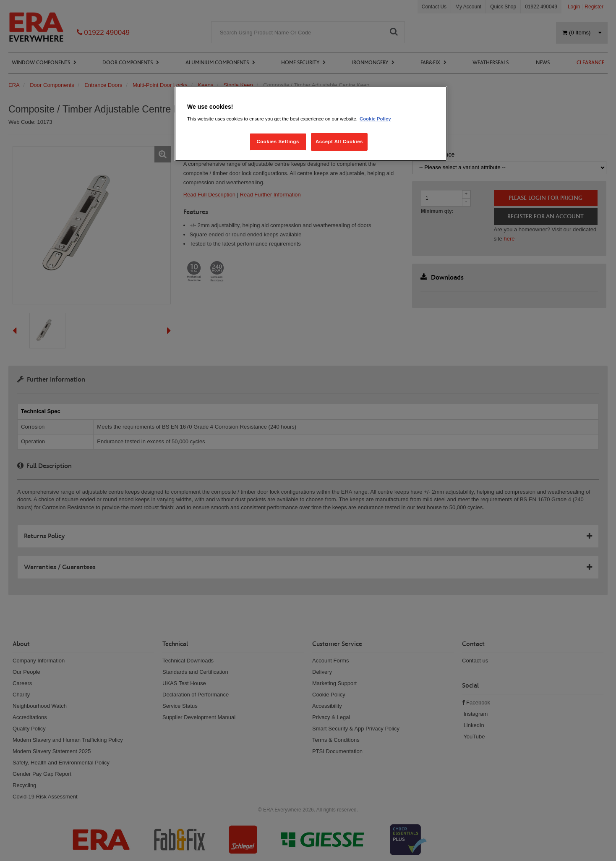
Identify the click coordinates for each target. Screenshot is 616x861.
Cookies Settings (278, 141)
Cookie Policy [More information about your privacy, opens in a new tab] (375, 119)
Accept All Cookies (339, 141)
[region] (311, 124)
